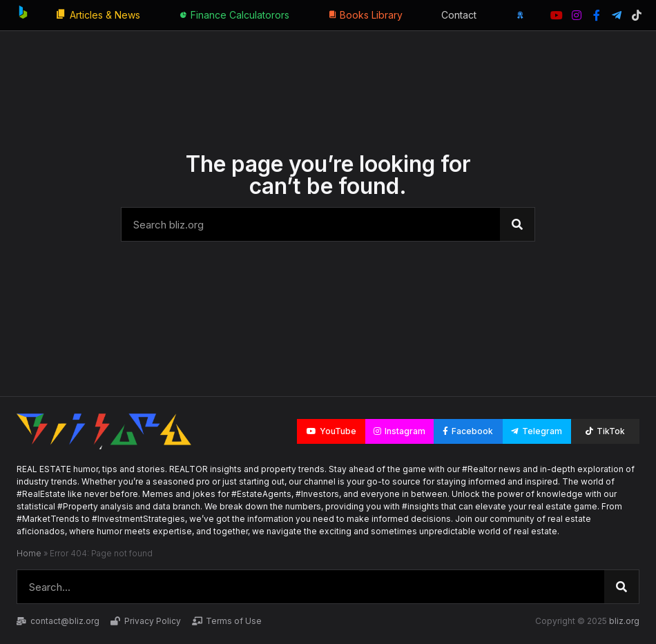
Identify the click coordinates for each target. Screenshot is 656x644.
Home (29, 553)
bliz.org (624, 621)
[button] (331, 431)
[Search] (517, 224)
